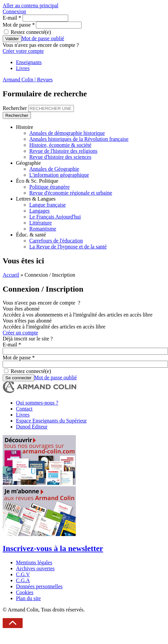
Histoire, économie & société (60, 145)
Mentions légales (34, 562)
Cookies (25, 592)
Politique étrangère (49, 187)
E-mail (12, 18)
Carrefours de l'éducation (56, 241)
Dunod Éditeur (32, 427)
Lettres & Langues (36, 199)
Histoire (25, 127)
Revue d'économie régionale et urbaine (71, 193)
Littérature (41, 223)
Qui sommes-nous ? (37, 403)
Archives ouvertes (35, 568)
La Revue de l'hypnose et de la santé (68, 247)
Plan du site (28, 598)
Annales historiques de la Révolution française (79, 139)
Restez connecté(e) (31, 32)
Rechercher (15, 108)
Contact (24, 409)
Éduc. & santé (31, 235)
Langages (39, 211)
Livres (23, 68)
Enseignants (29, 62)
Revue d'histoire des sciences (60, 157)
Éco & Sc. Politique (37, 181)
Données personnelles (39, 586)
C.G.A (23, 580)
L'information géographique (59, 175)
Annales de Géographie (54, 169)
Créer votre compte (23, 51)
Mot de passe (19, 25)
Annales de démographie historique (67, 133)
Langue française (48, 205)
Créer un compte (20, 333)
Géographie (28, 163)
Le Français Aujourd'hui (55, 217)
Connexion (14, 11)
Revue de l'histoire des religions (63, 151)
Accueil (11, 275)
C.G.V (23, 574)
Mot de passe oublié (43, 38)
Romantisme (43, 229)
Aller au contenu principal (31, 5)
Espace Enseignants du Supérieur (51, 421)
